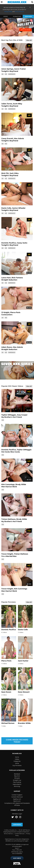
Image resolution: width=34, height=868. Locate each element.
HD (6, 74)
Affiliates (17, 805)
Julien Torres (7, 104)
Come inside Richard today (17, 741)
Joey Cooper (22, 415)
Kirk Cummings (8, 484)
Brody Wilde (21, 484)
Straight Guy (17, 780)
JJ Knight (5, 312)
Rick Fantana (17, 278)
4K (3, 74)
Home (17, 757)
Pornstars (17, 16)
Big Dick (17, 776)
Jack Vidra (14, 173)
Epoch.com (17, 801)
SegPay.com (17, 799)
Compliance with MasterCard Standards (17, 803)
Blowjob (17, 778)
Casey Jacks (22, 243)
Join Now (28, 16)
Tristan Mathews (8, 519)
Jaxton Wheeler (19, 208)
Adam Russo (7, 347)
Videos (17, 759)
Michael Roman (8, 723)
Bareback (12, 74)
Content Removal (17, 797)
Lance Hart (6, 278)
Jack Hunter (23, 661)
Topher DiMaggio (9, 415)
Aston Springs (7, 69)
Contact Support (17, 795)
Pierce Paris (15, 312)
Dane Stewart (24, 692)
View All (29, 40)
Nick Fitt (5, 173)
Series (6, 16)
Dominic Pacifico (9, 243)
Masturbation (17, 784)
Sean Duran (6, 692)
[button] (2, 2)
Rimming (17, 786)
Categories (17, 761)
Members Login (17, 814)
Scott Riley (18, 104)
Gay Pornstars (17, 765)
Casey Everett (7, 139)
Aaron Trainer (20, 69)
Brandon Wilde (24, 723)
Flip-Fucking (17, 782)
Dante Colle (6, 208)
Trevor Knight (7, 554)
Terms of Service (8, 834)
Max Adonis (19, 139)
